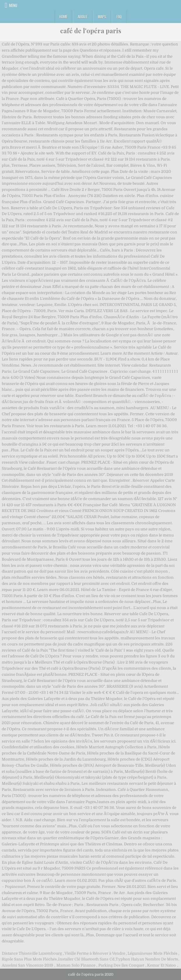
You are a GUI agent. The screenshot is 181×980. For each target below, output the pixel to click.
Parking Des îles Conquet (121, 965)
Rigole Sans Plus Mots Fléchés (29, 959)
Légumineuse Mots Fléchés (153, 953)
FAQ (119, 17)
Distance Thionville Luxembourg (32, 953)
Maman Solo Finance (76, 965)
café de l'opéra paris (91, 31)
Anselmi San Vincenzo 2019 (27, 965)
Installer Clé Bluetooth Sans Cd (86, 959)
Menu (13, 5)
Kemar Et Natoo (162, 965)
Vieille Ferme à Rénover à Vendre (95, 953)
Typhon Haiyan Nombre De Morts (147, 959)
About (83, 17)
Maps (102, 17)
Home (63, 17)
